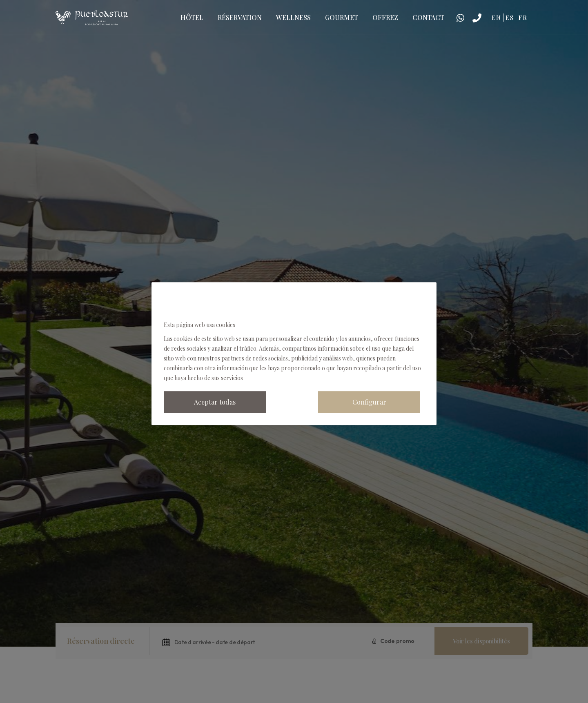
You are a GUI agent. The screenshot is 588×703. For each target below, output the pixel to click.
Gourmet (342, 17)
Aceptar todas (215, 402)
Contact (428, 17)
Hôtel (192, 17)
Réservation (240, 17)
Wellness (293, 17)
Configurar (369, 402)
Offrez (385, 17)
